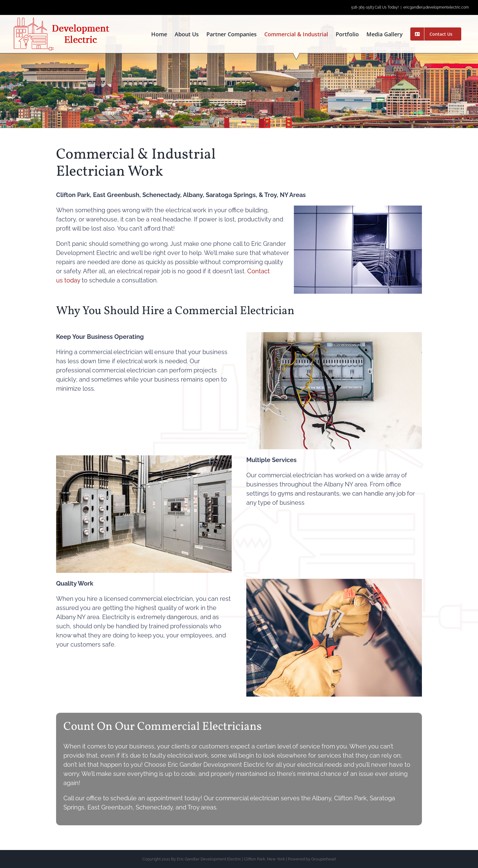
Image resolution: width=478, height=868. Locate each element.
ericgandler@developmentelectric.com (436, 7)
